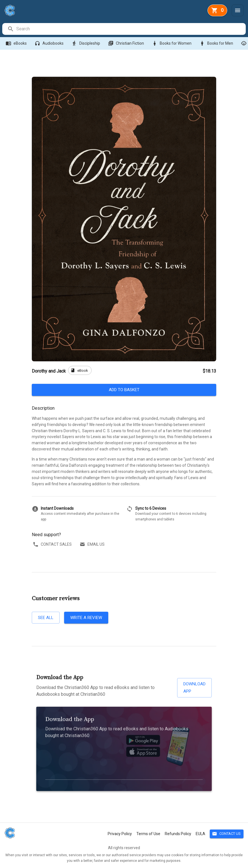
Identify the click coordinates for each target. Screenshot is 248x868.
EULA (200, 834)
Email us (93, 544)
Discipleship (86, 43)
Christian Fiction (127, 43)
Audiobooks (50, 43)
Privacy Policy (120, 834)
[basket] (217, 10)
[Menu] (238, 10)
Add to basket (124, 390)
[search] (131, 29)
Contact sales (53, 544)
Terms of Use (148, 834)
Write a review (86, 618)
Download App (194, 688)
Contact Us (227, 834)
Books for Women (172, 43)
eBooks (17, 43)
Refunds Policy (178, 834)
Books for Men (217, 43)
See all (46, 618)
